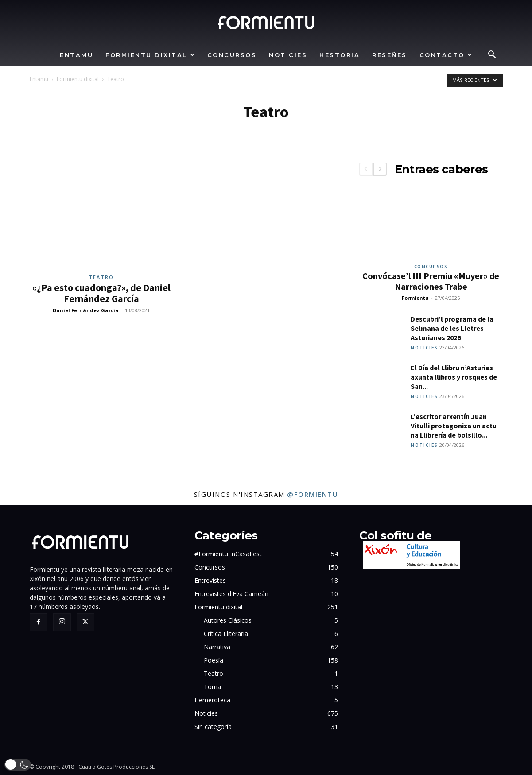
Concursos (232, 55)
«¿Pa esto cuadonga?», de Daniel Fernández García (101, 293)
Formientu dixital (150, 55)
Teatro (101, 277)
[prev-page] (366, 169)
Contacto (446, 55)
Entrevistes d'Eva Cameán (231, 594)
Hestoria (340, 55)
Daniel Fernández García (86, 310)
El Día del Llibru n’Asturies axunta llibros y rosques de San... (454, 377)
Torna (212, 687)
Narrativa (217, 647)
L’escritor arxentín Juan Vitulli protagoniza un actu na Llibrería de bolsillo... (454, 426)
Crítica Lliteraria (226, 634)
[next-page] (380, 169)
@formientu (313, 494)
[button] (492, 56)
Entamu (76, 55)
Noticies (288, 55)
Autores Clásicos (228, 620)
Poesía (214, 660)
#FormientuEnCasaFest (228, 554)
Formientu (415, 298)
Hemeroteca (212, 700)
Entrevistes (210, 580)
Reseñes (390, 55)
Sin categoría (213, 727)
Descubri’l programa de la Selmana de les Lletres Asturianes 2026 (452, 328)
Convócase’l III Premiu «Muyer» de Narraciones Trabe (431, 281)
